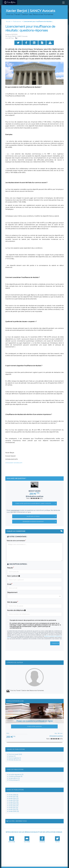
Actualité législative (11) (16, 775)
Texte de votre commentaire (16, 541)
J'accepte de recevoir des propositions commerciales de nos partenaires (33, 620)
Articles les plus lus (15, 760)
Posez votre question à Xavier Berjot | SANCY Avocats (36, 503)
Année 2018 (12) (13, 795)
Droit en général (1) (15, 758)
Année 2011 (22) (13, 808)
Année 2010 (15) (13, 810)
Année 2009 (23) (14, 811)
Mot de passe (12, 602)
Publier (56, 643)
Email (9, 584)
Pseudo (10, 568)
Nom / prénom (14, 576)
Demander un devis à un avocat (40, 522)
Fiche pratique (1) (14, 780)
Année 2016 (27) (14, 798)
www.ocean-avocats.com (14, 463)
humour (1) (12, 756)
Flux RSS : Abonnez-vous (17, 821)
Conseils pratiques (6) (15, 776)
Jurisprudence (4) (14, 778)
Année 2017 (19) (13, 797)
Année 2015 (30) (14, 800)
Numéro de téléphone (16, 610)
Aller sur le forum (42, 516)
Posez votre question (34, 726)
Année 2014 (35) (14, 802)
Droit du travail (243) (15, 754)
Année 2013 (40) (14, 804)
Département (12, 592)
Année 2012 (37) (13, 806)
